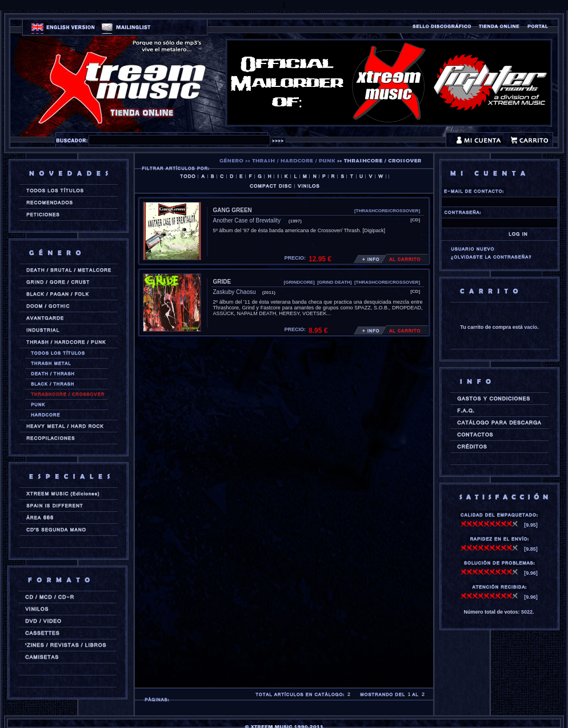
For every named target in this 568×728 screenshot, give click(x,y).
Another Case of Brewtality (248, 220)
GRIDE (222, 282)
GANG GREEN (233, 210)
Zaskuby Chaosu (235, 292)
